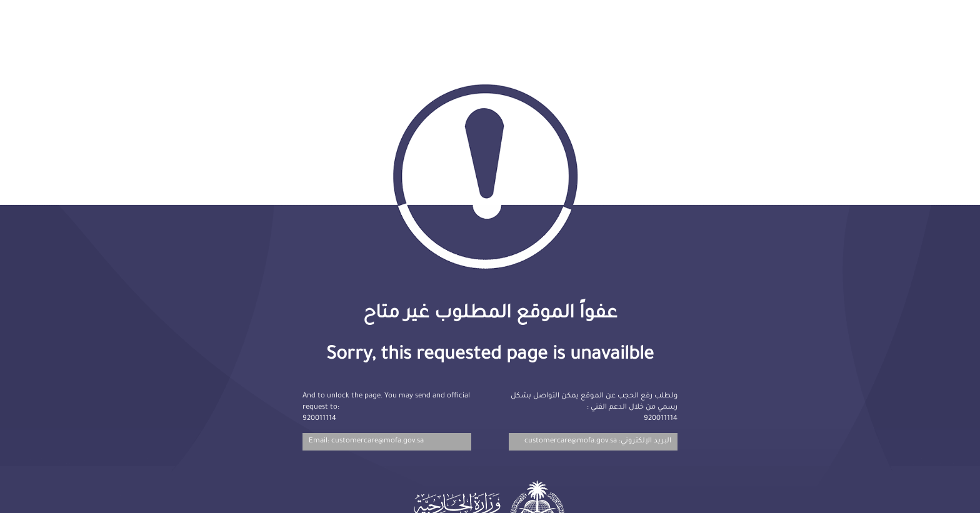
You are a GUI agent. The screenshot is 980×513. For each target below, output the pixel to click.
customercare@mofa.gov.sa (571, 441)
